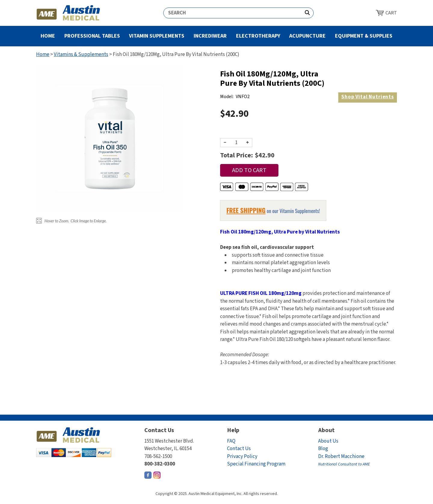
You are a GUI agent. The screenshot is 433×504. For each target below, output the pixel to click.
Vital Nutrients (368, 97)
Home (48, 36)
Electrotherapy (258, 36)
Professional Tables (92, 36)
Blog (323, 449)
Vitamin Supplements (157, 36)
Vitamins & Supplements (81, 54)
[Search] (232, 13)
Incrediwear (210, 36)
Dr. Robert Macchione (344, 460)
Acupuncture (307, 36)
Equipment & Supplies (364, 36)
